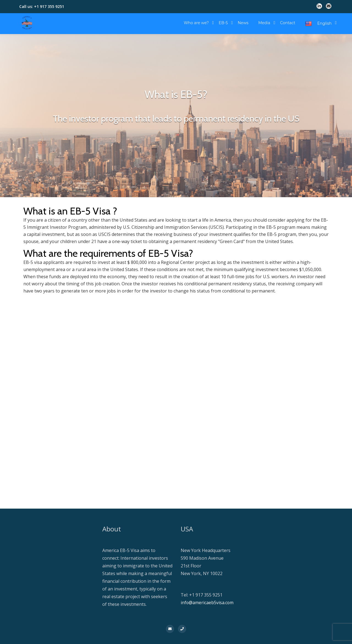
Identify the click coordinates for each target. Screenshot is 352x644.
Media (264, 23)
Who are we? (196, 23)
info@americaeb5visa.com (207, 603)
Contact (288, 23)
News (243, 23)
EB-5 (223, 23)
